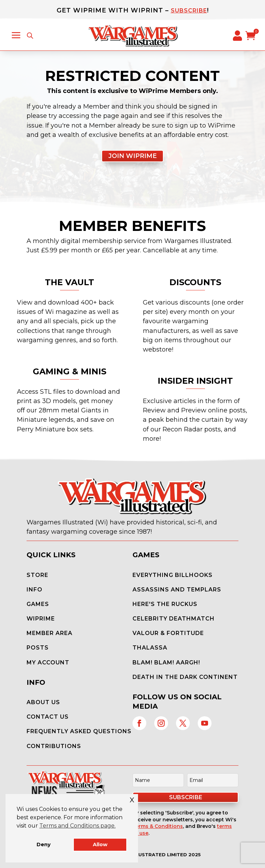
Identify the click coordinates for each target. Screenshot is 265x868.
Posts (38, 648)
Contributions (54, 746)
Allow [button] (100, 844)
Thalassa (150, 648)
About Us (43, 702)
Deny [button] (44, 844)
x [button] (132, 799)
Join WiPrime (132, 156)
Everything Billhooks (173, 575)
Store (37, 575)
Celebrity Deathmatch (174, 619)
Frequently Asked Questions (79, 731)
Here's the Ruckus (165, 604)
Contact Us (48, 717)
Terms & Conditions (158, 826)
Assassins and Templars (177, 590)
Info (35, 590)
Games (38, 604)
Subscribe (189, 11)
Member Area (50, 633)
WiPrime (41, 619)
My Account (48, 662)
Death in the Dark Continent (185, 677)
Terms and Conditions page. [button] (77, 826)
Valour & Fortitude (168, 633)
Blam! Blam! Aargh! (166, 662)
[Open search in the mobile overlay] (30, 36)
